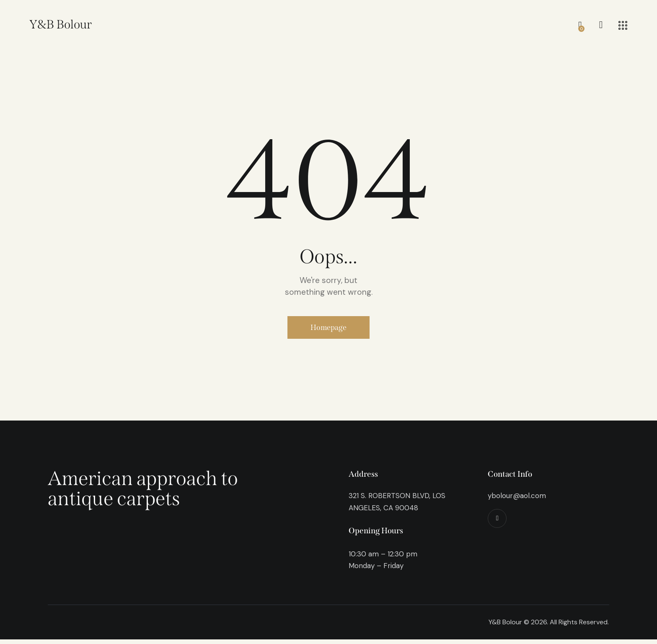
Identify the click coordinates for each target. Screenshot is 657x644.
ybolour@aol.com (517, 500)
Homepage (329, 330)
